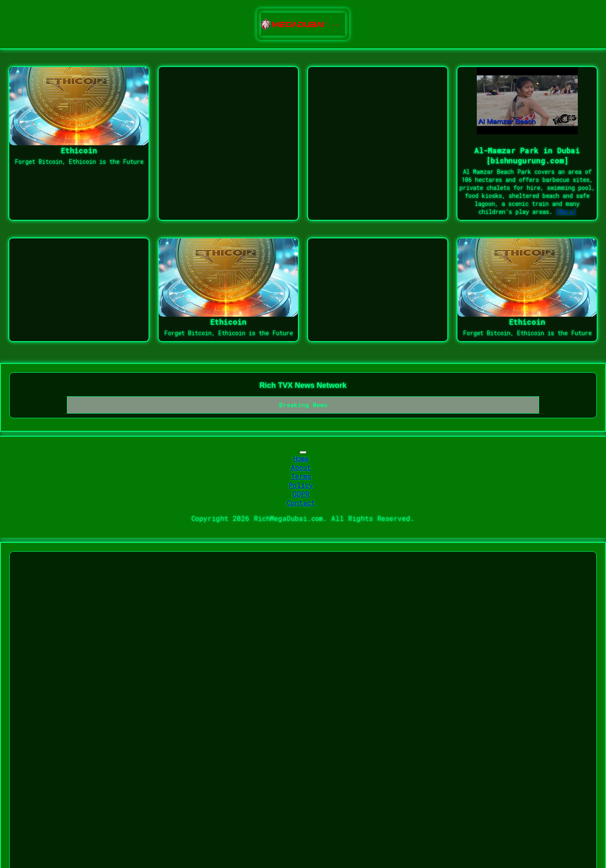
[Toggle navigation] (303, 452)
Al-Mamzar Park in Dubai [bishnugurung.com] (527, 155)
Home (301, 458)
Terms (301, 476)
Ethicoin (79, 150)
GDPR (301, 494)
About (301, 467)
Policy (301, 485)
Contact (301, 503)
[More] (566, 212)
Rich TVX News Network (303, 385)
